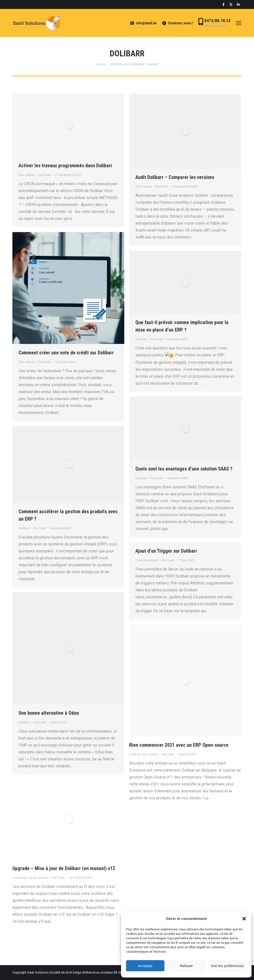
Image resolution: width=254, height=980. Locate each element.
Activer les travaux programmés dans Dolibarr (65, 166)
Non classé (27, 175)
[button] (244, 919)
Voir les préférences (227, 966)
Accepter (145, 966)
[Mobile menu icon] (239, 23)
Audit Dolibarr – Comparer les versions (175, 177)
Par (45, 175)
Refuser (186, 966)
